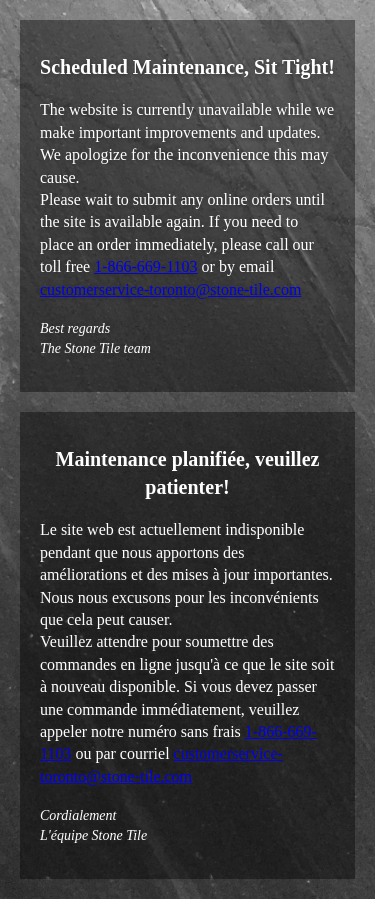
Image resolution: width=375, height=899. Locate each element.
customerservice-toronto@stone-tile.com (170, 289)
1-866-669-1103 (145, 266)
